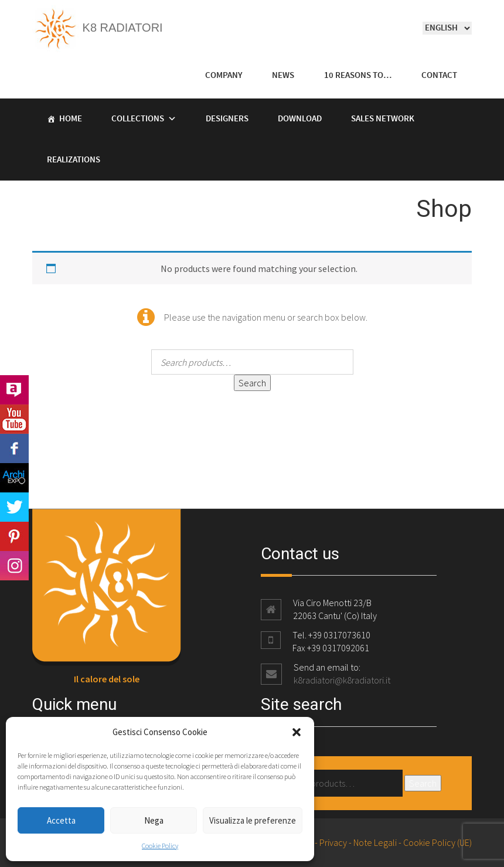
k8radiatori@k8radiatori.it (342, 680)
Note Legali (375, 842)
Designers (227, 119)
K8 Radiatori (98, 28)
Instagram (14, 566)
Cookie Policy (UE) (437, 842)
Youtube (14, 419)
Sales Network (383, 119)
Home (71, 119)
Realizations (74, 160)
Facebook (14, 448)
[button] (297, 732)
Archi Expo (14, 478)
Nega (154, 820)
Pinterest (14, 536)
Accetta (61, 820)
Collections (138, 119)
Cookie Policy (160, 846)
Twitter (14, 507)
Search (252, 383)
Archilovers (14, 390)
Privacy (333, 842)
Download (300, 119)
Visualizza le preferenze (253, 820)
